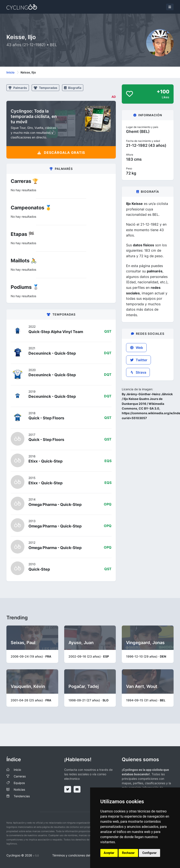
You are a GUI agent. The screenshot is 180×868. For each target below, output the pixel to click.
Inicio (10, 72)
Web (136, 348)
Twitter (138, 360)
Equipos (19, 783)
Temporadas (45, 88)
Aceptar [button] (109, 853)
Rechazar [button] (128, 853)
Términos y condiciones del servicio (77, 855)
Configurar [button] (150, 853)
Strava (138, 372)
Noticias (19, 789)
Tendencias (22, 796)
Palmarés (18, 88)
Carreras (20, 776)
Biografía (73, 88)
